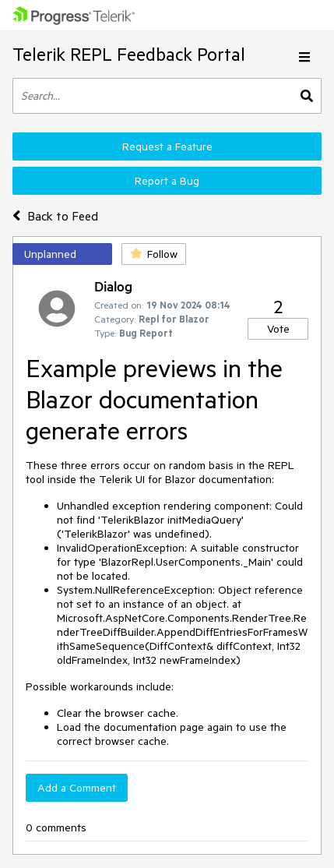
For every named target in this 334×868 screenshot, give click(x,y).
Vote (278, 329)
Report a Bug (167, 181)
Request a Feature (167, 146)
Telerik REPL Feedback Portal (129, 54)
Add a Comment (77, 788)
